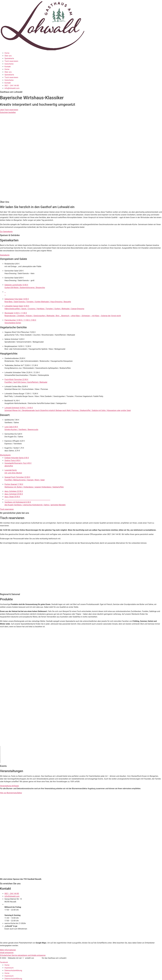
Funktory (38, 958)
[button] (81, 255)
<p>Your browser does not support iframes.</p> (20, 569)
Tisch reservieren (11, 61)
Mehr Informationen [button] (8, 950)
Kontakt (8, 67)
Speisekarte (9, 58)
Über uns (8, 56)
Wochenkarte (5, 455)
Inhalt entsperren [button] (7, 953)
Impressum (9, 968)
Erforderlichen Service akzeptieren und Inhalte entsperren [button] (23, 955)
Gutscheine (9, 64)
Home (7, 53)
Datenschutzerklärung (13, 970)
